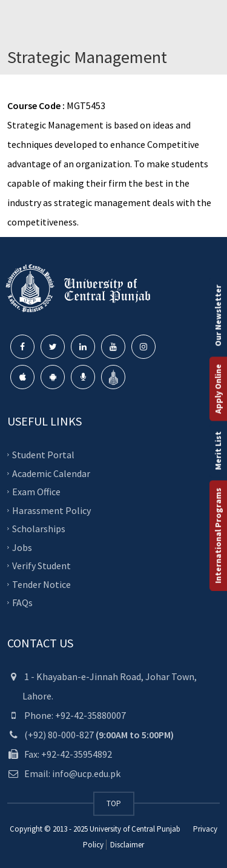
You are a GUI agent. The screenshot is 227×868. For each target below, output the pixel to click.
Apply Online (218, 389)
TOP (114, 803)
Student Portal (43, 455)
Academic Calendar (51, 473)
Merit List (218, 451)
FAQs (22, 603)
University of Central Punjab (135, 829)
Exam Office (36, 492)
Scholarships (39, 529)
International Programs (218, 536)
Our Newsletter (218, 316)
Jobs (22, 547)
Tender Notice (41, 584)
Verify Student (41, 566)
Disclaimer (126, 845)
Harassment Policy (51, 510)
